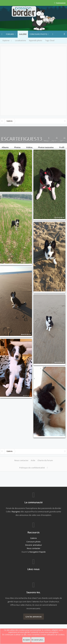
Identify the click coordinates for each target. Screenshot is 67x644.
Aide (33, 460)
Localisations (21, 40)
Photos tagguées (46, 147)
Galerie (23, 34)
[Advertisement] (33, 81)
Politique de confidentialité (32, 468)
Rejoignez (16, 512)
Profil (62, 147)
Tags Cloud (50, 40)
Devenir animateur (34, 545)
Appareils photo (36, 40)
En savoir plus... (38, 640)
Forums (10, 34)
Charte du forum (45, 460)
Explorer (7, 41)
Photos (17, 147)
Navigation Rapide (38, 552)
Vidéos (29, 147)
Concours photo (38, 34)
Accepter (27, 640)
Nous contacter (21, 460)
